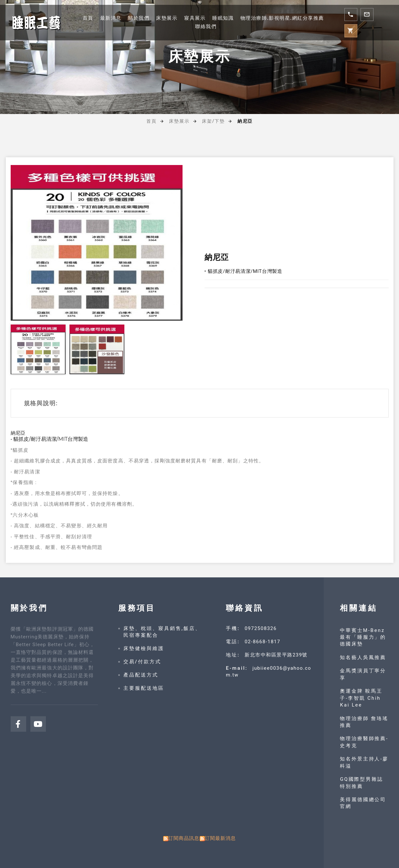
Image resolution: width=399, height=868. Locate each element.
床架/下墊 (213, 121)
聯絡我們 (206, 26)
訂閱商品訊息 (184, 838)
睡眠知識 (223, 18)
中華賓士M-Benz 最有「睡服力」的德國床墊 (363, 637)
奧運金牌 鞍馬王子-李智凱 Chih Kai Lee (361, 698)
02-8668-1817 (262, 642)
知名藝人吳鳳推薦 (363, 657)
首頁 (88, 18)
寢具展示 (195, 18)
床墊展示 (167, 18)
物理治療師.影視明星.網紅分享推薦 (282, 18)
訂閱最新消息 (220, 838)
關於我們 (139, 18)
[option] (97, 243)
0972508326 (261, 628)
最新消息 (111, 18)
